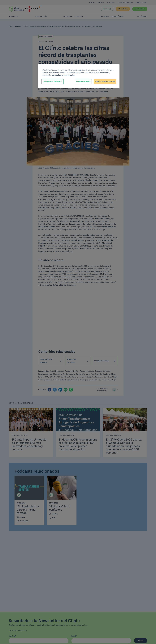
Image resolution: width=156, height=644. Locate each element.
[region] (79, 76)
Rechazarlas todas (83, 82)
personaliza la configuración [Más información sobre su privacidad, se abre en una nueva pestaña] (63, 75)
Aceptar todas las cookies (105, 82)
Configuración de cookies (53, 82)
